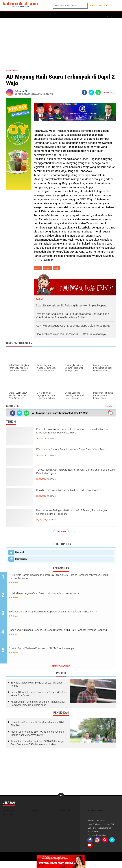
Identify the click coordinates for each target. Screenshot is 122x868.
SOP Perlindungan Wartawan (102, 834)
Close (41, 857)
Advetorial (9, 812)
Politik (17, 15)
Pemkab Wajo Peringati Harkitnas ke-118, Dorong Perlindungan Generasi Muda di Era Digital (73, 517)
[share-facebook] (84, 92)
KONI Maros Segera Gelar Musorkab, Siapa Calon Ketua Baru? (73, 453)
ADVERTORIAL (103, 15)
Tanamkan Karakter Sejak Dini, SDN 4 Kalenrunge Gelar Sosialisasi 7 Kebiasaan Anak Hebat (37, 744)
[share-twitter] (91, 92)
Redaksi (92, 822)
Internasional (22, 559)
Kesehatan (78, 15)
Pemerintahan (95, 812)
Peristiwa (50, 15)
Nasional (19, 553)
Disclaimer (102, 822)
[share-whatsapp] (98, 92)
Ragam (48, 269)
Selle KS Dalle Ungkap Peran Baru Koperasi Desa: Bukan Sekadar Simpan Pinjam (64, 615)
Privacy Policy (95, 830)
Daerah (28, 15)
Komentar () (109, 92)
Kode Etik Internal (96, 826)
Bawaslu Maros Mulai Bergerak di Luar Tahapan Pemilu (37, 685)
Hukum (38, 15)
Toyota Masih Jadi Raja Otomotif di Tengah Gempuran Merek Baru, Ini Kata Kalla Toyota (74, 474)
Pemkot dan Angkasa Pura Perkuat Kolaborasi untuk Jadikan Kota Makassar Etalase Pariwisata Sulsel (76, 436)
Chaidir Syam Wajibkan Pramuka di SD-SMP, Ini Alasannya (74, 494)
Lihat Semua (61, 532)
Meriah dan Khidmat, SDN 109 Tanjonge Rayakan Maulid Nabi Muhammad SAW (37, 735)
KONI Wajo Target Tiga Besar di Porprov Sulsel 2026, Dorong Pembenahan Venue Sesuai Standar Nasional (61, 578)
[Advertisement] (61, 42)
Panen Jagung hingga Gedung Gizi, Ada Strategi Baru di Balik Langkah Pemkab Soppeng (61, 634)
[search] (70, 6)
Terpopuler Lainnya (61, 667)
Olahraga (64, 15)
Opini (115, 15)
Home (7, 15)
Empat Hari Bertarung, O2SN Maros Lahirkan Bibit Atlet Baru (37, 725)
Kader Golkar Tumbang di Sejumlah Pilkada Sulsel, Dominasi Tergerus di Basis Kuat (38, 705)
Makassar (65, 812)
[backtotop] (61, 797)
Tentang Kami (95, 838)
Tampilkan (110, 407)
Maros (90, 15)
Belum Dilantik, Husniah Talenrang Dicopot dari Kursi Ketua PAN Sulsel (39, 695)
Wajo (58, 269)
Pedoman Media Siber (98, 842)
